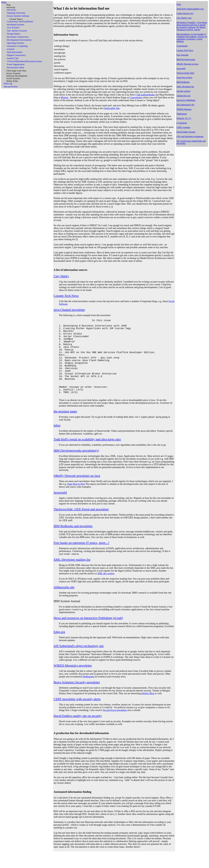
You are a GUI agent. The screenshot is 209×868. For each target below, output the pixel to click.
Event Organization (16, 64)
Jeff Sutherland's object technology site (79, 661)
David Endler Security (186, 132)
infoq (57, 441)
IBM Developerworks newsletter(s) (76, 466)
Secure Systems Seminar (18, 16)
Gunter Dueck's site (185, 13)
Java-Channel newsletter (69, 310)
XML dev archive (106, 589)
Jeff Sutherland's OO (185, 105)
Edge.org (59, 647)
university (11, 7)
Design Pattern (14, 34)
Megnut (65, 97)
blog (8, 5)
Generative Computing (17, 46)
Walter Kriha (12, 81)
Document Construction (18, 37)
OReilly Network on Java (187, 64)
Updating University (16, 13)
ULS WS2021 (13, 28)
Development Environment (19, 40)
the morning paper (65, 427)
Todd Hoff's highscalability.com (190, 9)
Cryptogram (182, 123)
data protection (11, 87)
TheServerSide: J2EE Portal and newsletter (81, 525)
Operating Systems (15, 43)
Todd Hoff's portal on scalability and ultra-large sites (87, 455)
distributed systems (16, 25)
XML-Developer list (185, 87)
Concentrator (136, 97)
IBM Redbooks (183, 82)
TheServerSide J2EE (185, 73)
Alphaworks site (64, 603)
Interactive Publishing (186, 100)
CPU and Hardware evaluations (190, 136)
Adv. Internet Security (17, 31)
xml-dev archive (183, 91)
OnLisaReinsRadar (146, 95)
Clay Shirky (61, 276)
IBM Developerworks (186, 59)
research (11, 49)
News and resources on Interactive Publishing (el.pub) (88, 633)
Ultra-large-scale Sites (16, 71)
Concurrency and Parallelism (20, 22)
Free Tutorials (182, 55)
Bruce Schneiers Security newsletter (77, 698)
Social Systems (13, 78)
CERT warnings (183, 127)
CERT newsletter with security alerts (77, 714)
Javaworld (60, 508)
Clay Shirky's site (184, 18)
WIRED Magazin (184, 109)
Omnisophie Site (112, 108)
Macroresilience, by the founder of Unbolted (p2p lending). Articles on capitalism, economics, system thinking (192, 38)
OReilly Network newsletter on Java (77, 491)
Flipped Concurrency (16, 55)
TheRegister (88, 692)
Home (4, 2)
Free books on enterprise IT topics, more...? (81, 558)
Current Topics (16, 19)
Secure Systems (13, 73)
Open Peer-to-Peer (76, 499)
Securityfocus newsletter (115, 726)
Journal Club (13, 58)
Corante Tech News (66, 296)
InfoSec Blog (148, 709)
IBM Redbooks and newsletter (73, 541)
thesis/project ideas (15, 68)
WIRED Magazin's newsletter (73, 681)
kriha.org (8, 84)
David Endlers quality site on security (78, 731)
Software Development (17, 76)
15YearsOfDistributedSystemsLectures (24, 61)
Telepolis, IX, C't (184, 118)
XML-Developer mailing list (72, 575)
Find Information (15, 52)
